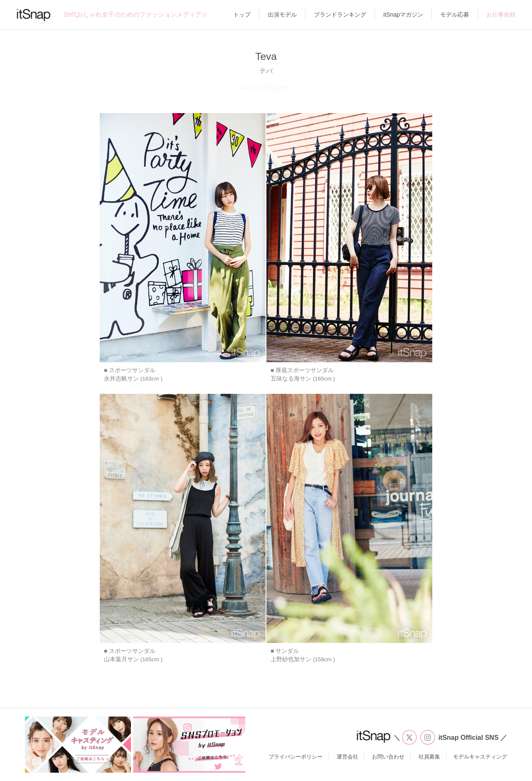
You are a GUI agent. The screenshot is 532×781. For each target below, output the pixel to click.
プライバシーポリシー (296, 757)
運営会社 (347, 757)
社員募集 (429, 757)
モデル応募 (455, 15)
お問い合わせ (388, 757)
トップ (242, 15)
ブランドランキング (340, 15)
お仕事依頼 (501, 15)
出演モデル (282, 15)
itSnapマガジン (403, 15)
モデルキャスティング (480, 757)
